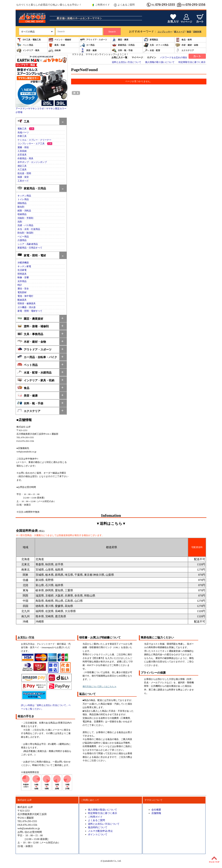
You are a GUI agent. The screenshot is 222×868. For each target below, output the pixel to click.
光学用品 (22, 281)
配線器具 (22, 300)
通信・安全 (23, 289)
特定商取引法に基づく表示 (192, 62)
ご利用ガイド (101, 5)
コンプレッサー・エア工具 (31, 144)
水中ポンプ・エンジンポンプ (32, 162)
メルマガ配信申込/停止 (100, 831)
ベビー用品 (23, 237)
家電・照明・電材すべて (30, 311)
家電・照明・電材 (32, 255)
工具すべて (23, 181)
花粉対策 (197, 32)
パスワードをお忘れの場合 (174, 58)
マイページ (137, 58)
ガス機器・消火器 (27, 307)
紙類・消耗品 (24, 211)
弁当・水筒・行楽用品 (29, 229)
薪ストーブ (179, 32)
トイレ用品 (23, 199)
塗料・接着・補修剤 (33, 326)
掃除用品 (22, 203)
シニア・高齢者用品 (28, 244)
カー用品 (87, 45)
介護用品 (22, 240)
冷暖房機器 (23, 263)
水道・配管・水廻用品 (34, 372)
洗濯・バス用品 (25, 225)
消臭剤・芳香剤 (25, 218)
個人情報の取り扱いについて (160, 62)
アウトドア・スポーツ (93, 40)
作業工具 (22, 136)
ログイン (152, 58)
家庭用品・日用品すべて (30, 248)
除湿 (189, 32)
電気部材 (22, 292)
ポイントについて (98, 834)
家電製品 (151, 40)
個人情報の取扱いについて (103, 810)
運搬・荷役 (23, 147)
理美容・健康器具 (27, 304)
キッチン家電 (24, 266)
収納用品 (22, 214)
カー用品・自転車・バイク (37, 357)
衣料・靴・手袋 (122, 51)
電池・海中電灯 (25, 296)
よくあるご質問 (124, 5)
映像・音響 (23, 278)
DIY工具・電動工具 (29, 40)
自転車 (54, 51)
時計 (20, 285)
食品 (23, 388)
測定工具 (22, 166)
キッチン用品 (24, 196)
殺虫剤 (21, 207)
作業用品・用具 (25, 159)
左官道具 (22, 155)
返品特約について (98, 827)
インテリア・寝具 (28, 51)
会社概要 (156, 810)
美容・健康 (88, 51)
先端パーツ (23, 133)
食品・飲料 (183, 40)
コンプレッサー (165, 32)
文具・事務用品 (30, 334)
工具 (23, 121)
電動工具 (22, 129)
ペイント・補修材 (60, 40)
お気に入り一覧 (119, 58)
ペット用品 (25, 45)
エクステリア (185, 51)
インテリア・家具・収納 (36, 380)
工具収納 (22, 151)
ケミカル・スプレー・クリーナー (34, 140)
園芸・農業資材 (30, 318)
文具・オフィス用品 (156, 45)
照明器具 (22, 274)
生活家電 (22, 270)
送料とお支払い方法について (127, 62)
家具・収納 (57, 45)
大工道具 (22, 170)
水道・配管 (152, 51)
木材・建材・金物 (187, 45)
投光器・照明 (24, 173)
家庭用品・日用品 (123, 45)
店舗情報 (156, 813)
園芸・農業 (120, 40)
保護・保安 (23, 177)
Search (112, 32)
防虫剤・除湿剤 (25, 233)
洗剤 (20, 222)
